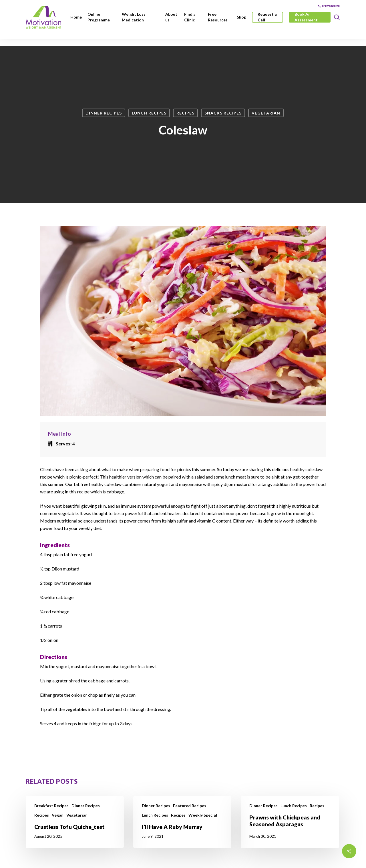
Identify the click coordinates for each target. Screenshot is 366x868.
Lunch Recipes (149, 113)
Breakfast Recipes (51, 806)
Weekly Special (203, 815)
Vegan (58, 815)
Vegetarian (266, 113)
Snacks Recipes (223, 113)
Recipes (185, 113)
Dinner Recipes (104, 113)
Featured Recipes (190, 806)
